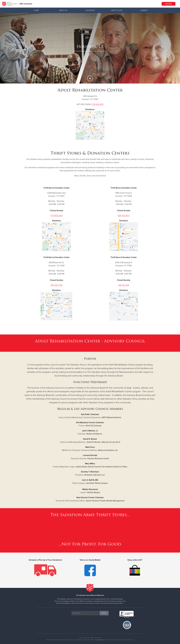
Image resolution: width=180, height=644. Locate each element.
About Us (63, 10)
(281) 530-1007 (124, 216)
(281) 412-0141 (124, 285)
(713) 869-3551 (97, 104)
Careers (144, 10)
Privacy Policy (99, 640)
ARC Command (26, 4)
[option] (90, 48)
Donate (169, 4)
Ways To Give (117, 10)
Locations (90, 10)
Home (36, 10)
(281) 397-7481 (56, 285)
